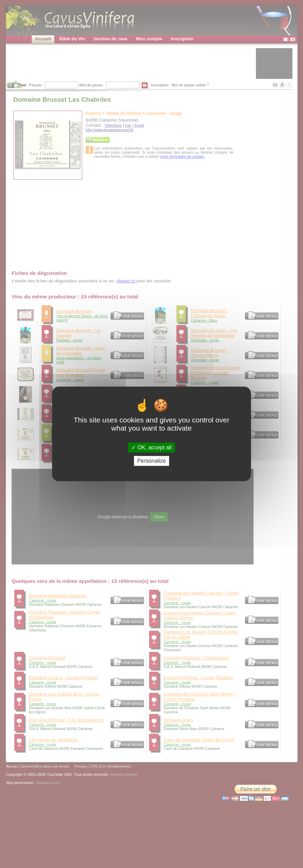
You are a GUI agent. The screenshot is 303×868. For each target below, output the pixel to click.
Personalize (151, 461)
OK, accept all (151, 447)
